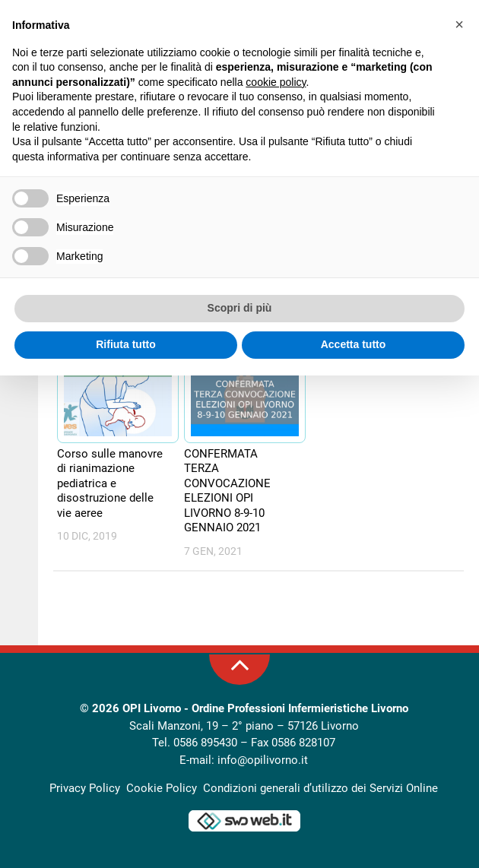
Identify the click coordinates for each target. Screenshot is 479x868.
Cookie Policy (162, 788)
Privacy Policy (85, 788)
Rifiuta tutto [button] (126, 344)
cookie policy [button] (276, 82)
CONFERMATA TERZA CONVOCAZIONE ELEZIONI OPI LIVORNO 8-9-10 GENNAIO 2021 (227, 491)
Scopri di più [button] (240, 308)
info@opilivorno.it (263, 760)
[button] (459, 24)
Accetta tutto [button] (354, 344)
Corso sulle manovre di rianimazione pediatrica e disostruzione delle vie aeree (110, 483)
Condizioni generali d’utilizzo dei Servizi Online (320, 788)
